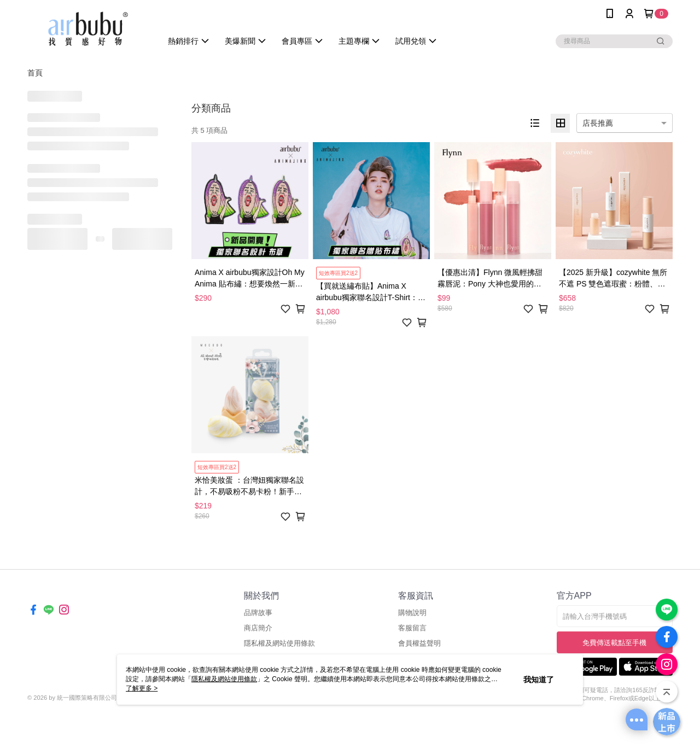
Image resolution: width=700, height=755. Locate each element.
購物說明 (412, 613)
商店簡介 (258, 628)
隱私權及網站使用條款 (279, 643)
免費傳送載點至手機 (614, 643)
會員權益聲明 (419, 643)
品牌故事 (258, 613)
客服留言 (412, 628)
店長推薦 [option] (598, 123)
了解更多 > (142, 688)
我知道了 (539, 680)
